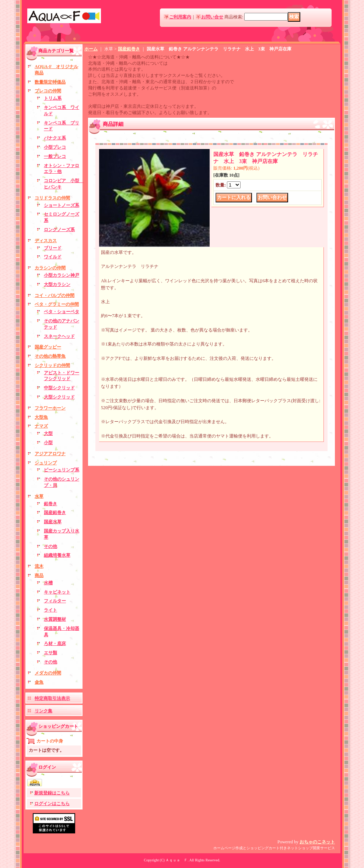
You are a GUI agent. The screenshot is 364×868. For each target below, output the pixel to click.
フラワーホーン (50, 408)
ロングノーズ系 (59, 230)
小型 (48, 443)
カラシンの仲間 (50, 268)
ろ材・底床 (55, 644)
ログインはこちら (52, 804)
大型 (48, 433)
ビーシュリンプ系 (62, 470)
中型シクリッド (59, 388)
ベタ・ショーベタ (62, 312)
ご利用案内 (180, 17)
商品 (39, 575)
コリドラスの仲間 (52, 198)
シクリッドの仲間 (52, 365)
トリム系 (53, 98)
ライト (50, 610)
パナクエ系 (55, 138)
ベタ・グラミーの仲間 (57, 304)
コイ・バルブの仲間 (55, 295)
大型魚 (41, 417)
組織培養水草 (57, 555)
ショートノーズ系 (62, 205)
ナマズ (41, 426)
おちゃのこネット (317, 842)
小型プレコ (55, 147)
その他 (50, 546)
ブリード (53, 248)
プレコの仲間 (48, 91)
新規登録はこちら (52, 793)
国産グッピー (48, 347)
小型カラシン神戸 (62, 275)
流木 (39, 566)
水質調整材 (55, 619)
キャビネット (57, 592)
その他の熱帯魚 (50, 356)
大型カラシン (57, 284)
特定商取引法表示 (52, 698)
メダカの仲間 (48, 673)
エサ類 (50, 653)
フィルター (55, 601)
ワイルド (53, 257)
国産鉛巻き (55, 513)
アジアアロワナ (50, 454)
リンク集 (43, 711)
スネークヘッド (59, 336)
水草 (39, 496)
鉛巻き (50, 504)
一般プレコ (55, 156)
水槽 (48, 583)
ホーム (91, 49)
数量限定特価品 (50, 82)
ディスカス (46, 241)
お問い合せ (212, 17)
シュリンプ (46, 463)
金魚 (39, 682)
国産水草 (53, 522)
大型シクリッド (59, 397)
